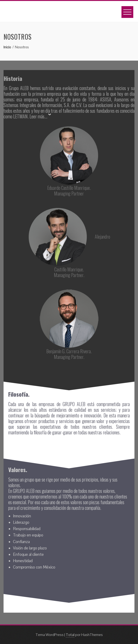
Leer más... (38, 116)
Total (70, 635)
